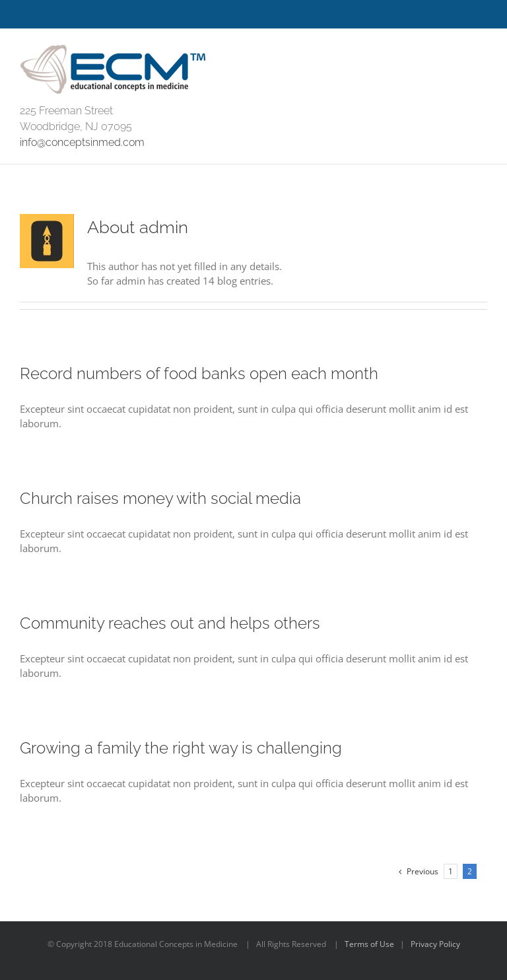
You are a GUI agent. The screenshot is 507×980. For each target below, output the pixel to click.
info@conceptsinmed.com (82, 142)
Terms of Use (369, 944)
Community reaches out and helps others (170, 623)
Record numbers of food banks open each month (199, 373)
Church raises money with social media (160, 498)
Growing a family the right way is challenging (181, 748)
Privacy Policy (435, 944)
